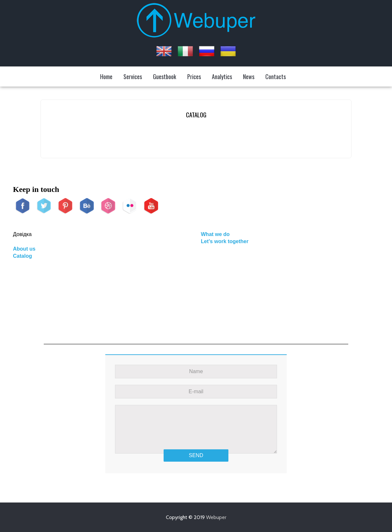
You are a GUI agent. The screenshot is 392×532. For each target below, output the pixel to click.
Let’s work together (225, 241)
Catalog (23, 256)
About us (24, 249)
